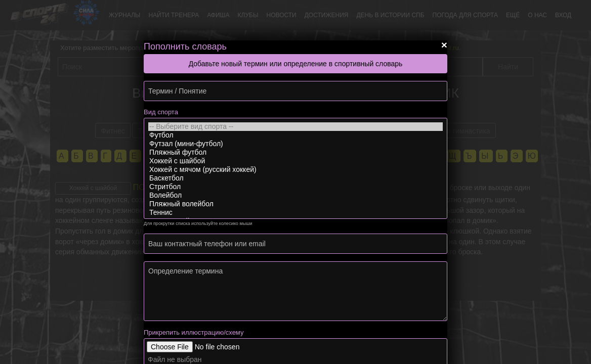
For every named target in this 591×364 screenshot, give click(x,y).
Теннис (296, 213)
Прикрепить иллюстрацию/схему (194, 332)
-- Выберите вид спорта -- (296, 127)
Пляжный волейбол (296, 204)
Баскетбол (296, 178)
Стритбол (296, 187)
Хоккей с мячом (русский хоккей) (296, 170)
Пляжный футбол (296, 152)
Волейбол (296, 195)
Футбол (296, 135)
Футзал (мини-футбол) (296, 144)
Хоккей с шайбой (296, 161)
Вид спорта (161, 112)
